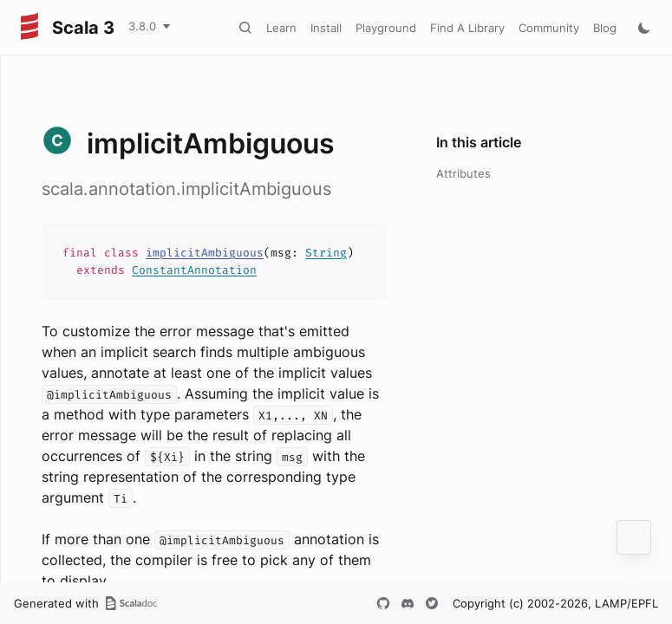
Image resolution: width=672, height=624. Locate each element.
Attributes (463, 173)
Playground (386, 28)
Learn (281, 28)
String (326, 253)
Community (549, 28)
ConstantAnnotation (194, 270)
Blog (605, 28)
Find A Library (467, 28)
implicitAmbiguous (205, 253)
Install (326, 28)
